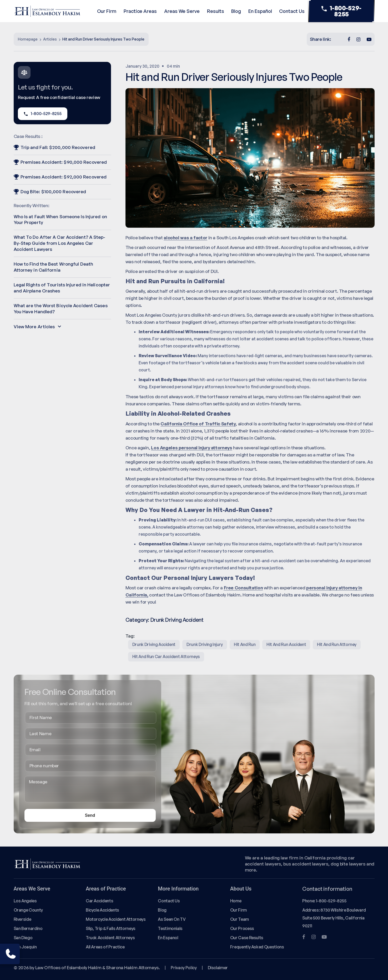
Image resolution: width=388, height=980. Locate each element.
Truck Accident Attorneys (110, 938)
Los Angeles (25, 901)
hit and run (245, 644)
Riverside (22, 919)
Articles (50, 39)
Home (236, 901)
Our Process (242, 928)
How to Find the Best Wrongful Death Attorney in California (54, 267)
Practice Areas (140, 11)
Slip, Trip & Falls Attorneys (111, 928)
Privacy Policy (184, 968)
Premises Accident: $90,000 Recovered (60, 162)
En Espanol (168, 938)
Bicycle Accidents (102, 910)
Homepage (28, 39)
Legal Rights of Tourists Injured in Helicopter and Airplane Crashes (62, 288)
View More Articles (37, 327)
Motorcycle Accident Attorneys (116, 919)
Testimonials (170, 928)
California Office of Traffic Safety (198, 424)
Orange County (28, 910)
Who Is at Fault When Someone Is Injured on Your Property (60, 220)
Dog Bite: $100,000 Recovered (50, 191)
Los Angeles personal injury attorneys (192, 448)
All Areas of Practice (105, 947)
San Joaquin (25, 947)
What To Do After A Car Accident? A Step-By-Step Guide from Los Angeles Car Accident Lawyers (60, 243)
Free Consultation (243, 588)
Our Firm (107, 11)
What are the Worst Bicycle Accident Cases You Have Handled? (61, 309)
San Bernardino (28, 928)
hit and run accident (286, 644)
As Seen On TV (172, 919)
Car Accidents (99, 901)
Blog (236, 11)
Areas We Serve (182, 11)
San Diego (23, 938)
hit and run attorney (337, 644)
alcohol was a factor (185, 238)
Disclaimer (218, 968)
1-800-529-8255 (341, 11)
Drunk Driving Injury (205, 644)
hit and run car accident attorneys (166, 656)
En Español (260, 11)
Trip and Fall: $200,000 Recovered (54, 147)
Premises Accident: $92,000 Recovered (60, 177)
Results (216, 11)
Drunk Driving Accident (177, 620)
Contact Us (292, 11)
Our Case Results (247, 938)
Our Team (240, 919)
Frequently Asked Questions (257, 947)
